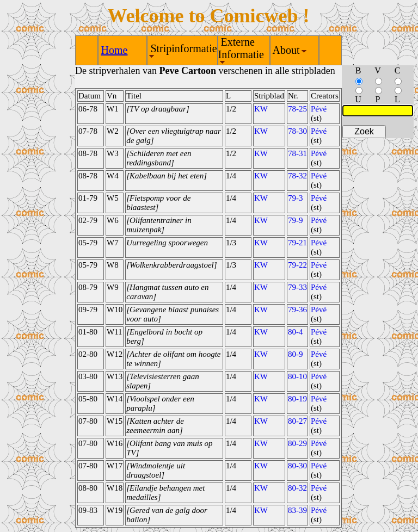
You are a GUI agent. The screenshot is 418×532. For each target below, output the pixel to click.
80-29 (297, 443)
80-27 (297, 421)
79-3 (296, 198)
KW (261, 109)
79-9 (296, 220)
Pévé (319, 109)
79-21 (297, 243)
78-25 (297, 109)
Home (115, 50)
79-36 (297, 310)
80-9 (296, 354)
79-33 (297, 287)
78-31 (297, 153)
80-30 (297, 466)
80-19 (297, 399)
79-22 (297, 265)
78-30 (297, 131)
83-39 (297, 510)
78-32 (297, 176)
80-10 (297, 376)
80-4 (296, 332)
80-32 (297, 488)
